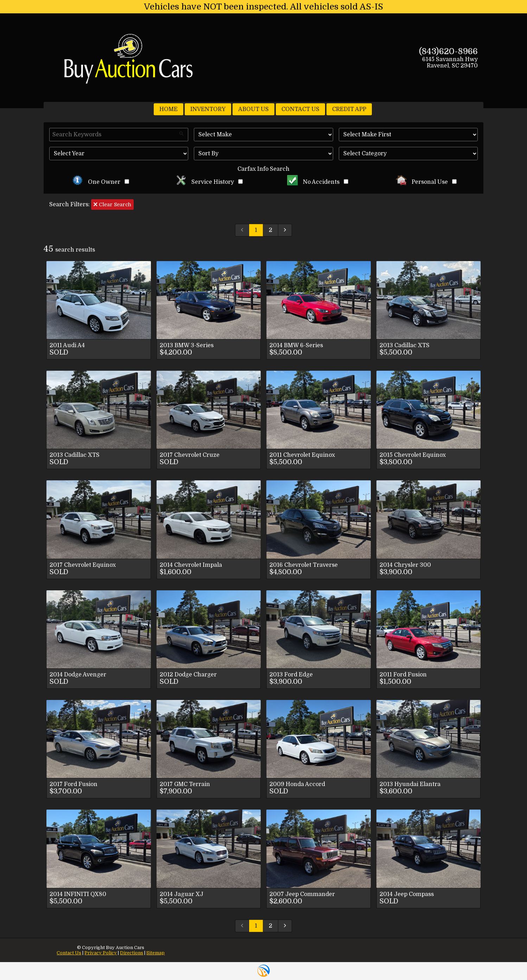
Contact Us (69, 953)
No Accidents (318, 182)
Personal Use (426, 182)
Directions (132, 953)
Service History (209, 182)
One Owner (101, 182)
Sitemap (155, 953)
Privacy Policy (101, 953)
